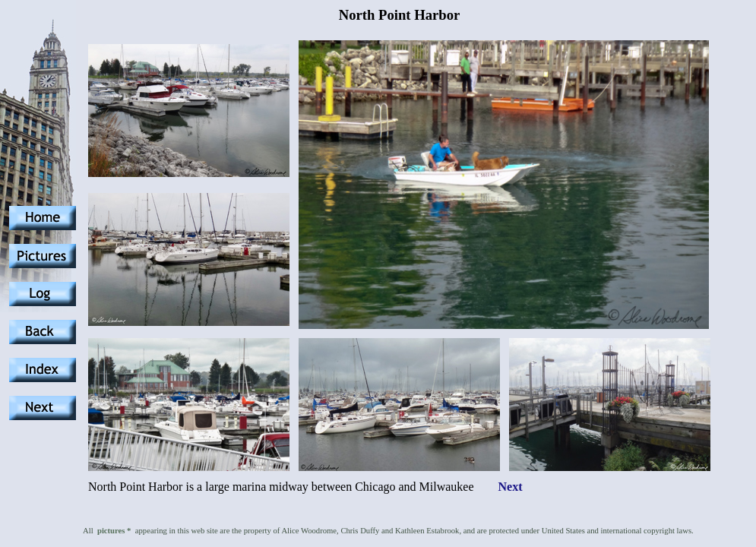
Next (511, 487)
